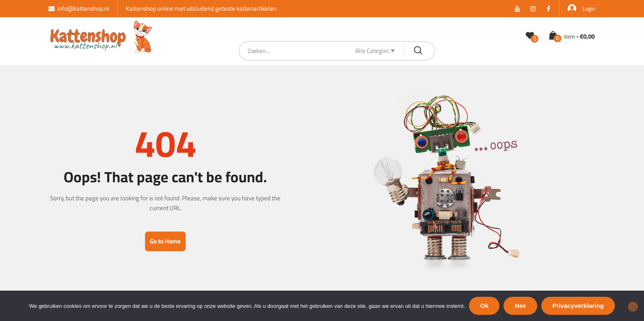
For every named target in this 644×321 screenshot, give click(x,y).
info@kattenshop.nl (79, 8)
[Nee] (633, 307)
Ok (484, 306)
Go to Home (165, 241)
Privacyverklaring (578, 306)
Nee (520, 306)
